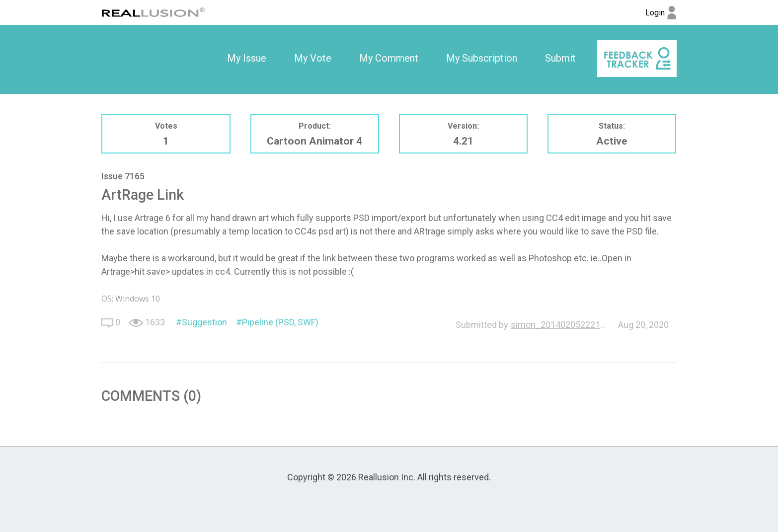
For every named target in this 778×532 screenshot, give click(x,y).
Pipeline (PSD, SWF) (280, 322)
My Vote (313, 58)
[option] (247, 59)
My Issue (247, 58)
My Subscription (482, 58)
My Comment (389, 58)
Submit (560, 58)
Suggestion (204, 322)
